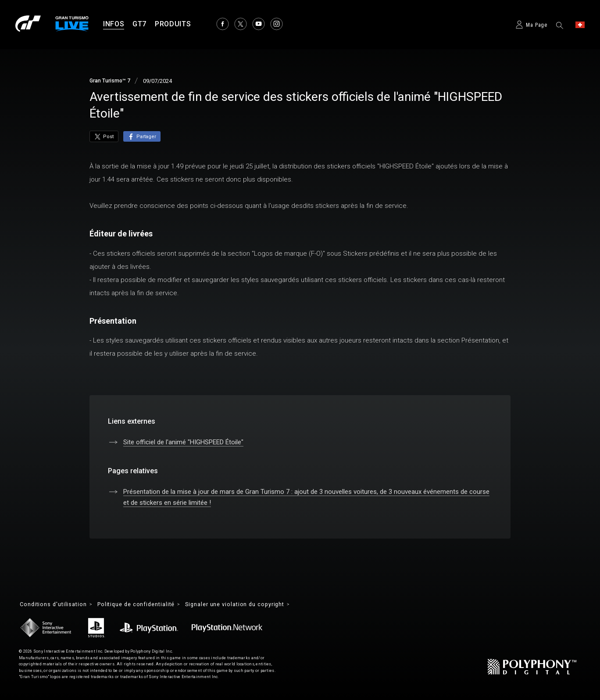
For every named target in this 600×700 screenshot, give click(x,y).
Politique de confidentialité (146, 605)
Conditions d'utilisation (56, 605)
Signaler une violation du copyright (255, 605)
